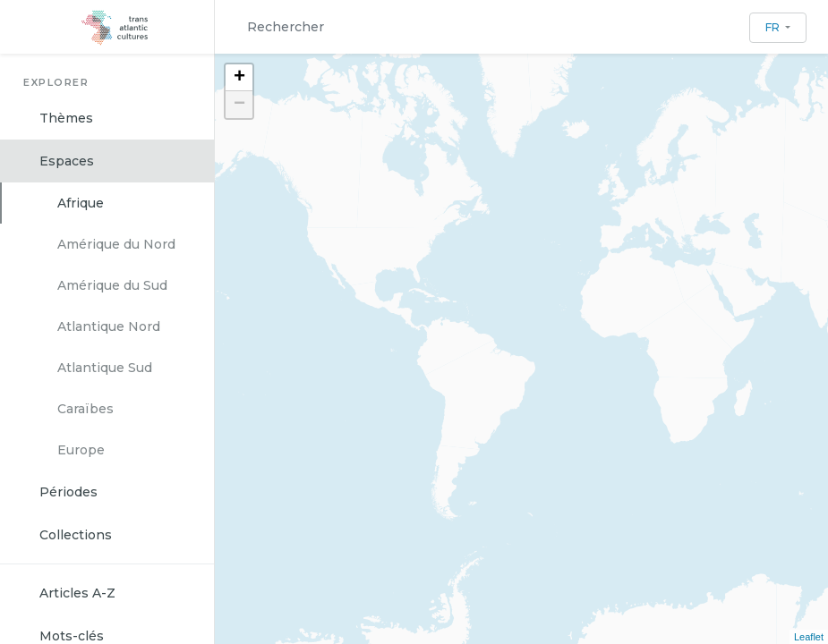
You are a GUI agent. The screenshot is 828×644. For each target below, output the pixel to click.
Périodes (68, 492)
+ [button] (239, 78)
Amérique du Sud (112, 285)
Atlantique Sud (105, 368)
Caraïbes (85, 409)
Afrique (81, 203)
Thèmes (66, 118)
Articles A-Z (77, 593)
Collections (76, 535)
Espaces (67, 161)
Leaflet (809, 637)
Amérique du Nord (116, 244)
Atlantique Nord (109, 326)
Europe (81, 450)
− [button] (239, 105)
